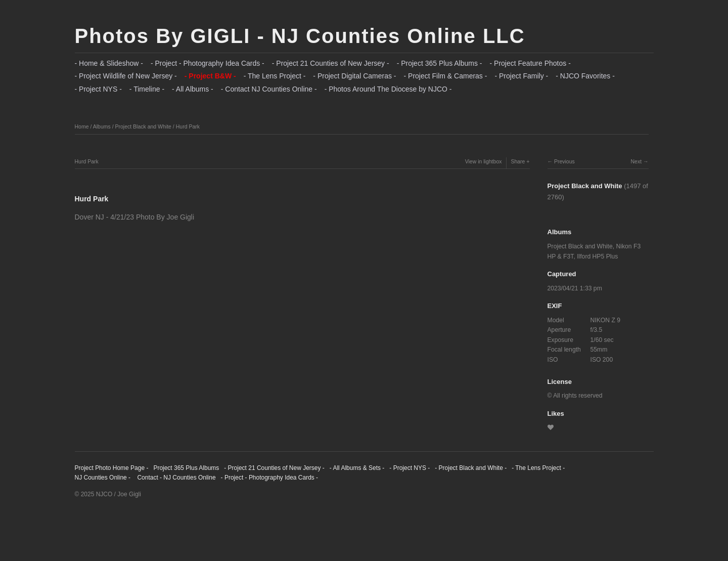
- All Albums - (193, 89)
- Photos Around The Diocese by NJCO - (388, 89)
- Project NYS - (98, 89)
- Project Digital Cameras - (354, 76)
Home (82, 126)
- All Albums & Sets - (357, 468)
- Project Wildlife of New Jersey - (126, 76)
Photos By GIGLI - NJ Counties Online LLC (300, 36)
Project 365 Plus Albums (186, 468)
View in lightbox (484, 161)
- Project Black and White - (471, 468)
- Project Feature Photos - (530, 63)
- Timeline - (147, 89)
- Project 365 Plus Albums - (440, 63)
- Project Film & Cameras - (446, 76)
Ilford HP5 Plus (597, 256)
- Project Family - (521, 76)
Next (636, 161)
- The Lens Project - (275, 76)
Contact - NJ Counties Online (176, 478)
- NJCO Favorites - (585, 76)
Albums (102, 126)
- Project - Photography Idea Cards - (208, 63)
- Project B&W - (210, 76)
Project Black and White (143, 126)
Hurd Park (188, 126)
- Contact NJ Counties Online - (269, 89)
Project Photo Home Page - (112, 468)
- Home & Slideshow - (109, 63)
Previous (564, 161)
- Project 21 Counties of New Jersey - (331, 63)
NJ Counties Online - (103, 478)
